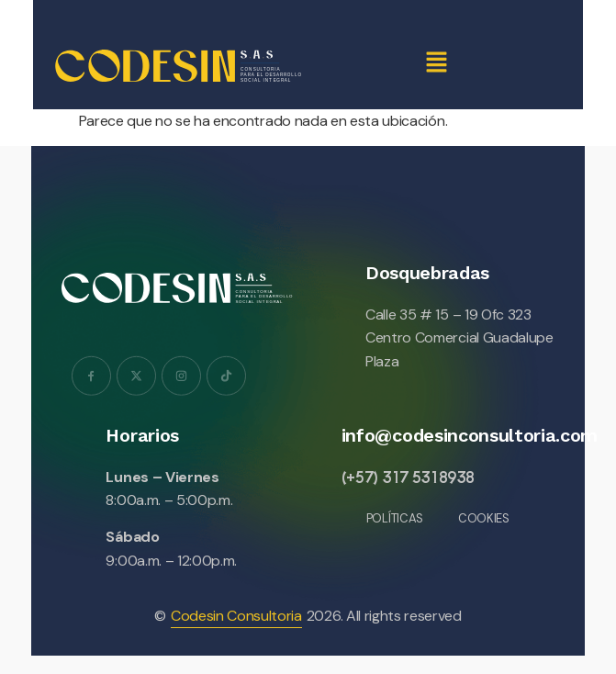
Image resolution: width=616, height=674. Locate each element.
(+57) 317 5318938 (408, 477)
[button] (436, 63)
